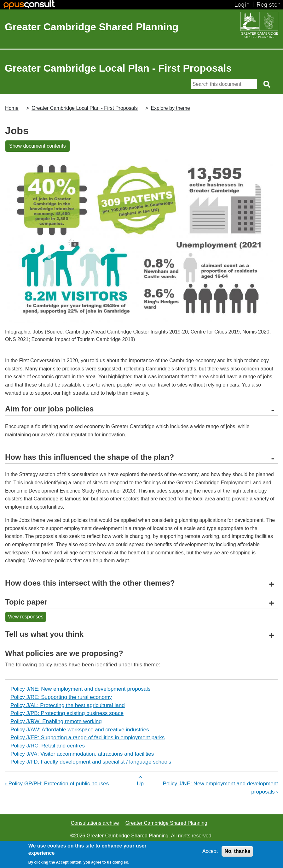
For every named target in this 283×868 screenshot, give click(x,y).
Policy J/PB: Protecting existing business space (67, 713)
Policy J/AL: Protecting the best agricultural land (68, 705)
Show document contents (38, 146)
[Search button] (267, 84)
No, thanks (237, 851)
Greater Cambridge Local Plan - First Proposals (85, 108)
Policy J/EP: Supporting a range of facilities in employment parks (87, 737)
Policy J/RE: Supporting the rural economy (61, 697)
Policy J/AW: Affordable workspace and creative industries (80, 729)
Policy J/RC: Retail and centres (48, 746)
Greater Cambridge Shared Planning (92, 27)
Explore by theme (170, 108)
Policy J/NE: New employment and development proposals (81, 689)
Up (140, 783)
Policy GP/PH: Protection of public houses (57, 783)
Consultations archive (95, 823)
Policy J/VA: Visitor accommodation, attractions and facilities (82, 754)
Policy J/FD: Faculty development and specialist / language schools (91, 762)
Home (12, 108)
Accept (210, 851)
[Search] (224, 84)
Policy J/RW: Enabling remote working (56, 721)
